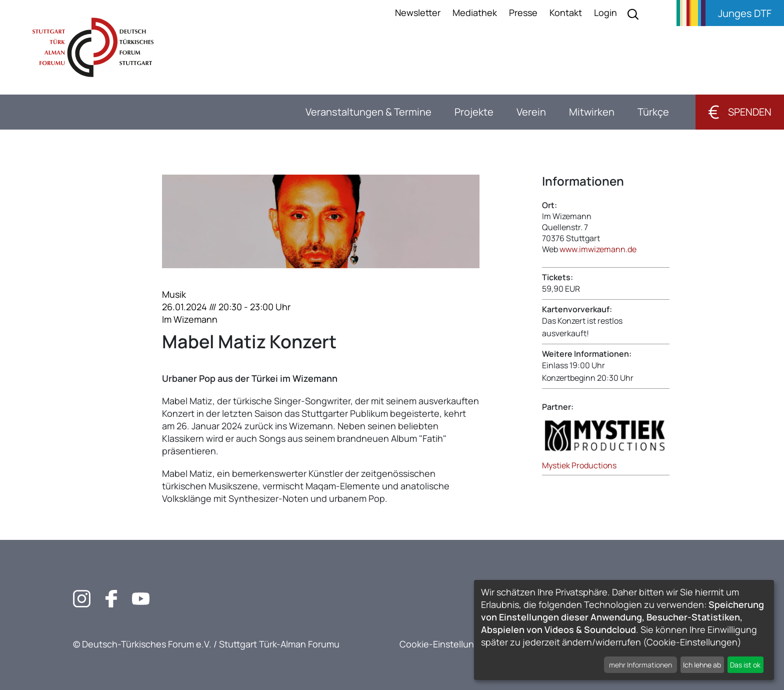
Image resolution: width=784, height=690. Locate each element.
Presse (523, 13)
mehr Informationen (640, 665)
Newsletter (418, 13)
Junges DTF (745, 13)
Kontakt (566, 13)
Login (605, 13)
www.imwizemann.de (598, 249)
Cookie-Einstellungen (445, 644)
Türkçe (653, 112)
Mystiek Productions (579, 465)
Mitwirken (592, 112)
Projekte (474, 112)
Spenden (740, 112)
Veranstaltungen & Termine (368, 112)
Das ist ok (745, 665)
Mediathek (475, 13)
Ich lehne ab (702, 665)
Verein (531, 112)
